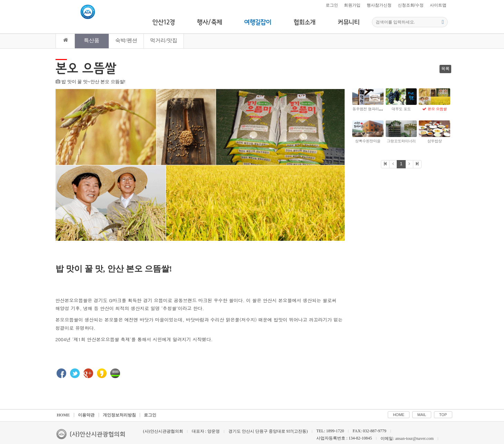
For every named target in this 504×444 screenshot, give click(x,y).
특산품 (92, 40)
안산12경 (164, 22)
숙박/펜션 (126, 40)
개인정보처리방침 (119, 401)
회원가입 (352, 5)
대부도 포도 (401, 109)
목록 (445, 69)
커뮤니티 (349, 22)
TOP (443, 401)
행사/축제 (210, 22)
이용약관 (86, 401)
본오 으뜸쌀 (437, 109)
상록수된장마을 (368, 141)
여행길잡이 (258, 22)
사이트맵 (438, 5)
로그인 (332, 5)
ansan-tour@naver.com (414, 425)
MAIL (422, 401)
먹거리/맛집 (164, 40)
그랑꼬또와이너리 (401, 141)
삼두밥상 (435, 141)
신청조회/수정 (411, 5)
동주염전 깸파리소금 (369, 109)
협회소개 (305, 22)
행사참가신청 (379, 5)
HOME (63, 401)
